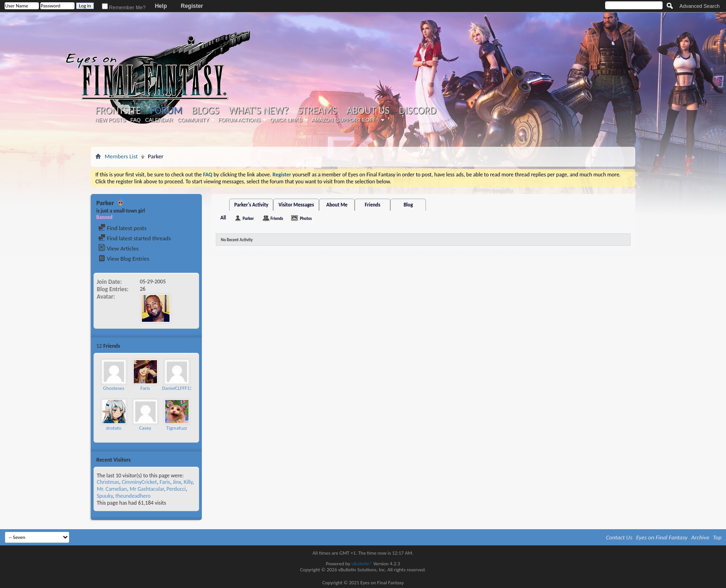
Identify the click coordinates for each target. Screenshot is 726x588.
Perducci (176, 489)
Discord (417, 111)
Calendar (159, 120)
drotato (114, 428)
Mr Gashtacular (147, 489)
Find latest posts (122, 228)
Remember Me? (124, 7)
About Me (337, 205)
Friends (372, 205)
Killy (188, 482)
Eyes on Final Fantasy (662, 537)
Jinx (177, 482)
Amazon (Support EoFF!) (345, 120)
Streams (317, 111)
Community (193, 120)
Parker (248, 218)
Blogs (205, 111)
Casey (145, 428)
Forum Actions (239, 120)
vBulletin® (362, 564)
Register (192, 6)
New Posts (111, 120)
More (191, 346)
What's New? (259, 111)
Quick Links (286, 120)
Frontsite (118, 111)
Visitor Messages (296, 205)
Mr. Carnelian (112, 489)
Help (161, 6)
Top (717, 537)
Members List (121, 156)
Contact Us (619, 537)
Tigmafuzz (177, 428)
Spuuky (105, 496)
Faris (145, 388)
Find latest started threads (135, 238)
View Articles (118, 248)
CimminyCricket (139, 482)
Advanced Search (700, 6)
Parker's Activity (251, 205)
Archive (700, 537)
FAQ (136, 120)
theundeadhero (133, 496)
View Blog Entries (124, 259)
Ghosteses (114, 388)
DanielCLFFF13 (177, 388)
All (223, 218)
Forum (166, 110)
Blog (408, 205)
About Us (368, 111)
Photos (306, 218)
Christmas (108, 482)
